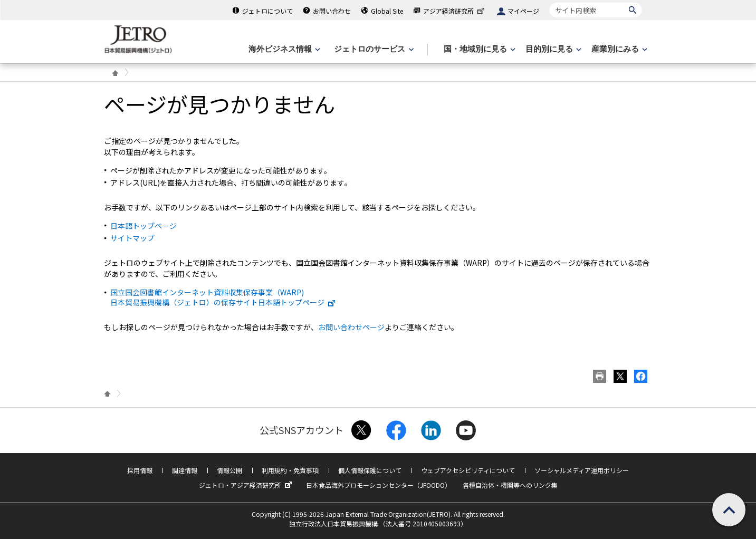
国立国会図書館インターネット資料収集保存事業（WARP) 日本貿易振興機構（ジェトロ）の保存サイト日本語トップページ (223, 297)
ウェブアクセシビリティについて (468, 470)
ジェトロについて (267, 11)
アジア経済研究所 (455, 11)
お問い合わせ (332, 11)
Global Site (387, 11)
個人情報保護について (370, 470)
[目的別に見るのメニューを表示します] (552, 49)
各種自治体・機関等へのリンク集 (510, 485)
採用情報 (140, 470)
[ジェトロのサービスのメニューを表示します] (373, 49)
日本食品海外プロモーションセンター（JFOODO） (379, 485)
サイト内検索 (549, 2)
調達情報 (185, 470)
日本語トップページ (143, 226)
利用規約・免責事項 (290, 470)
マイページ (523, 11)
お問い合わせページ (351, 327)
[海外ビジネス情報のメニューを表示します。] (283, 49)
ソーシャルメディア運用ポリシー (582, 470)
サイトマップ (132, 238)
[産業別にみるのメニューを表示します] (618, 49)
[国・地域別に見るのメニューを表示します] (479, 49)
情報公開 (229, 470)
